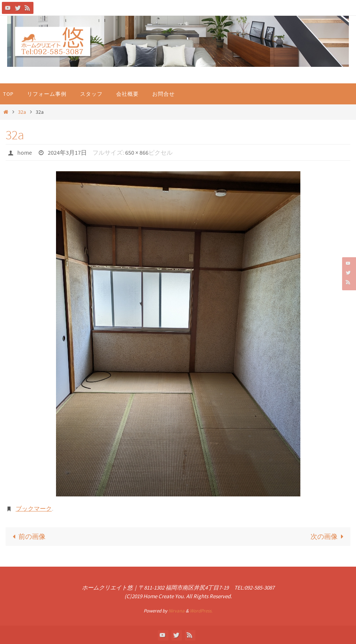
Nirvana (176, 611)
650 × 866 (137, 152)
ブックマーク (34, 508)
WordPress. (201, 611)
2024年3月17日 (67, 152)
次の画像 (329, 536)
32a (22, 112)
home (25, 152)
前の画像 (27, 536)
